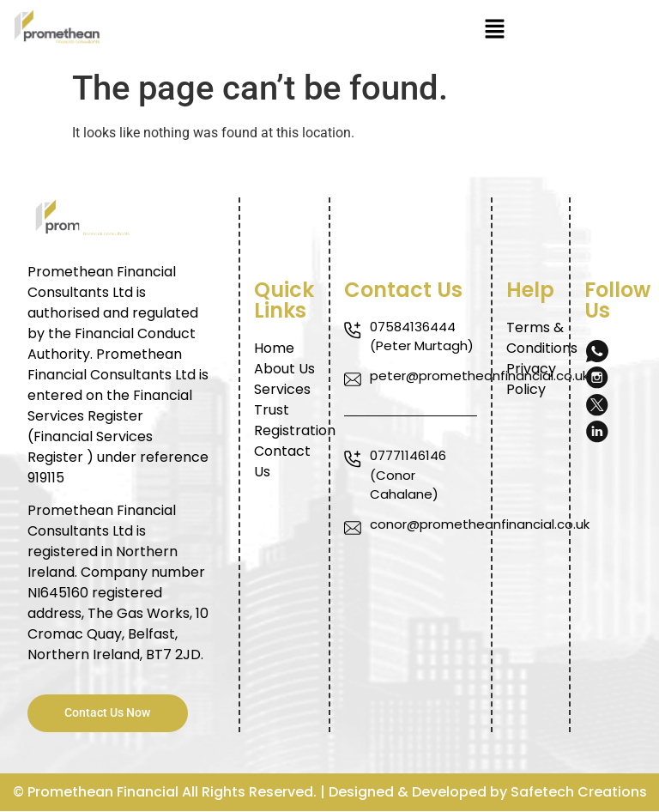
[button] (494, 30)
